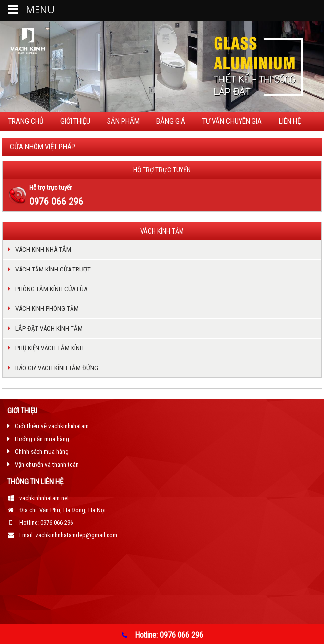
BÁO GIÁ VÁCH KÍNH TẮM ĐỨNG (57, 368)
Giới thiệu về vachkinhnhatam (52, 426)
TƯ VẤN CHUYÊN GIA (232, 121)
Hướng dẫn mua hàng (42, 439)
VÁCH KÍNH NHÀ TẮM (43, 250)
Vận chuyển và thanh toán (47, 464)
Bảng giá (171, 121)
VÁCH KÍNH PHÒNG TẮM (47, 309)
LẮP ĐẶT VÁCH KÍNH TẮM (49, 328)
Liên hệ (290, 121)
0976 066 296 (56, 202)
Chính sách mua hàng (42, 452)
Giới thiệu (75, 121)
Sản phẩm (123, 121)
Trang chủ (26, 121)
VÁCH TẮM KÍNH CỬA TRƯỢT (53, 269)
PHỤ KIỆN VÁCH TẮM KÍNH (50, 348)
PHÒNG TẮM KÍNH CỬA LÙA (51, 289)
